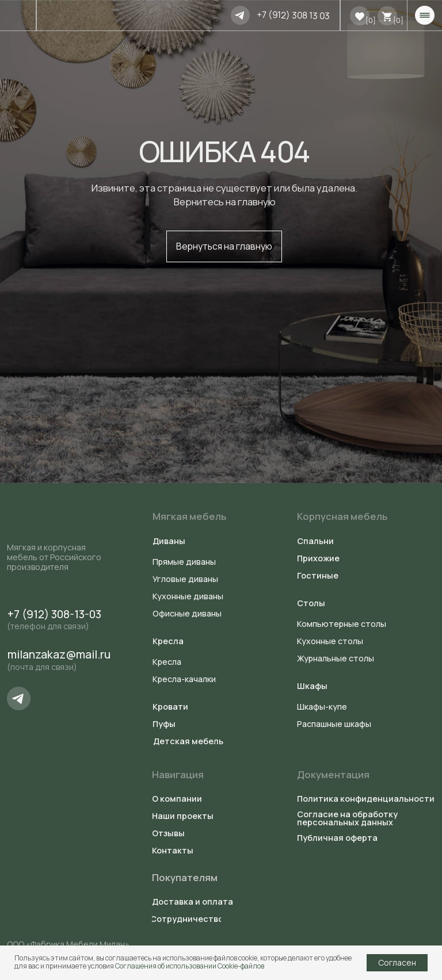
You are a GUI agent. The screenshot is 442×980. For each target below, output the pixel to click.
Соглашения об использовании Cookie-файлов (190, 966)
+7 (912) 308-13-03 (54, 614)
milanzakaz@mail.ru (59, 654)
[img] (241, 16)
